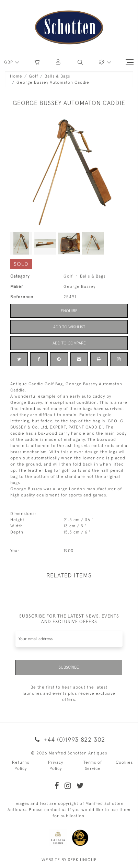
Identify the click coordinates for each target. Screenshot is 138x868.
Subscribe (69, 667)
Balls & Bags (57, 76)
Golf (33, 76)
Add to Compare (69, 343)
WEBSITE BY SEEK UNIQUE (69, 860)
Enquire (69, 311)
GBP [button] (9, 62)
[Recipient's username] (69, 639)
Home (16, 76)
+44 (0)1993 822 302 (69, 740)
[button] (59, 62)
